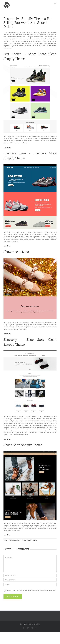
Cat (6, 540)
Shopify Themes (32, 540)
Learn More (7, 148)
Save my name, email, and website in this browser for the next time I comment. (31, 591)
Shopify (25, 540)
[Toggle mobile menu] (55, 4)
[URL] (30, 584)
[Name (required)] (30, 575)
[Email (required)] (30, 580)
